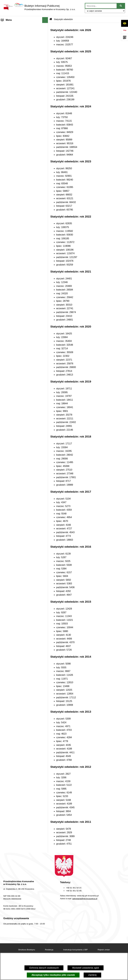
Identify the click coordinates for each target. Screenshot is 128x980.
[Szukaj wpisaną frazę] (121, 6)
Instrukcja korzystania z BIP (75, 950)
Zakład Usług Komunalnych (15, 87)
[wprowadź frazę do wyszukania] (101, 6)
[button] (46, 26)
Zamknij (92, 975)
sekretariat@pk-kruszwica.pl (85, 899)
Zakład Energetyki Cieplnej (15, 82)
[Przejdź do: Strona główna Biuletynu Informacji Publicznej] (51, 19)
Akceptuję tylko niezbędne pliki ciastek (53, 975)
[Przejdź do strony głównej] (39, 7)
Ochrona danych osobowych (44, 968)
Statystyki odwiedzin (63, 19)
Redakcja (6, 103)
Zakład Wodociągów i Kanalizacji (18, 76)
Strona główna (9, 26)
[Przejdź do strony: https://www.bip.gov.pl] (124, 30)
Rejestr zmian (104, 950)
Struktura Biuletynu (27, 950)
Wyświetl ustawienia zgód (86, 968)
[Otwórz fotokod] (124, 37)
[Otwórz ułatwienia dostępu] (124, 23)
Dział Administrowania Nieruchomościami (13, 95)
